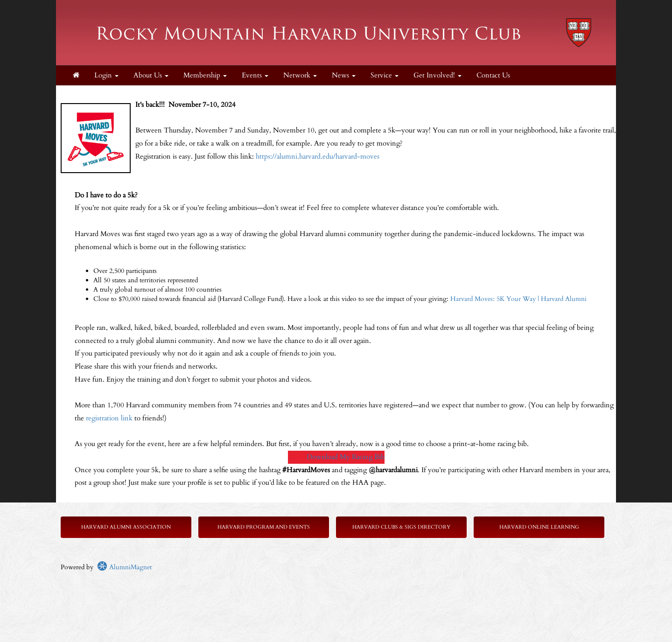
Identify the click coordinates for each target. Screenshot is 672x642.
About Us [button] (151, 75)
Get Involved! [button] (437, 75)
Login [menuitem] (106, 75)
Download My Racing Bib (346, 457)
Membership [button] (205, 75)
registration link (109, 418)
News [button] (344, 75)
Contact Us (493, 75)
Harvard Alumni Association (126, 527)
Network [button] (300, 75)
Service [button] (385, 75)
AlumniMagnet (124, 567)
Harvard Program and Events (264, 527)
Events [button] (255, 75)
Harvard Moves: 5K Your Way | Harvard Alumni (518, 299)
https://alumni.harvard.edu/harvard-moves (318, 157)
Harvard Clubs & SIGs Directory (401, 527)
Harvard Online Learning (539, 527)
